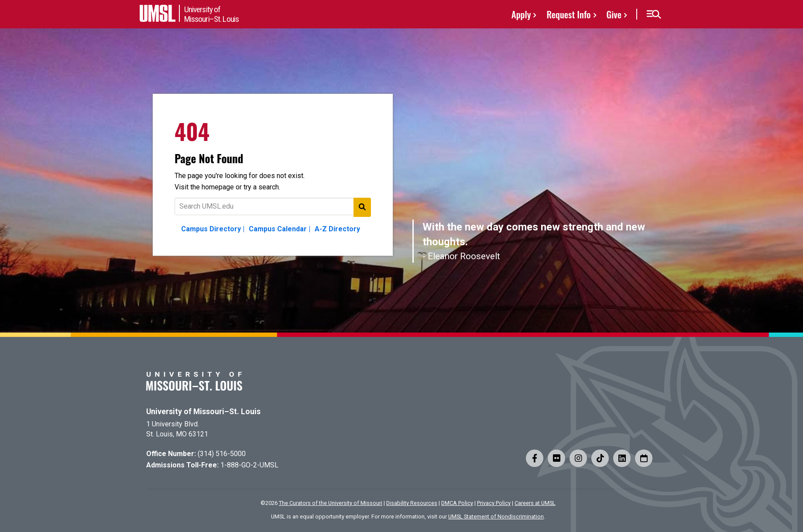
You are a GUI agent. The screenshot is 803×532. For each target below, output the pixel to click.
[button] (654, 14)
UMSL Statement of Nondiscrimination (496, 517)
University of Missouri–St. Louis (203, 412)
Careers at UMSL (535, 503)
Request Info (568, 14)
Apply (521, 14)
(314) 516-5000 (222, 454)
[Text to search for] (273, 206)
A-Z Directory (337, 229)
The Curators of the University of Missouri (331, 503)
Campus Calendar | (280, 229)
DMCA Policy (457, 503)
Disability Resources (412, 503)
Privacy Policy (494, 503)
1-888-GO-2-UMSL (249, 465)
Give (614, 14)
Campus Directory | (213, 229)
